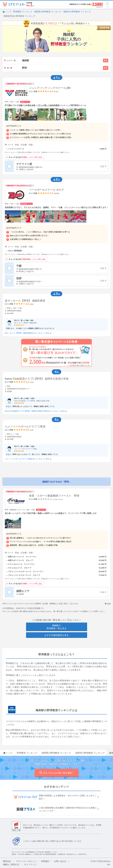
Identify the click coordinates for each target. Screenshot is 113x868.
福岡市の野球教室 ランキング (77, 12)
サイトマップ (30, 864)
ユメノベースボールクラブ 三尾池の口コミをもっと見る (28, 459)
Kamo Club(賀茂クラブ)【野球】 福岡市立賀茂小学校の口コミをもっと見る (36, 411)
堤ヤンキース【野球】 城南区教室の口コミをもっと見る (28, 333)
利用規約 (45, 861)
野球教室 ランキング (23, 12)
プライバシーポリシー (26, 861)
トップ (7, 12)
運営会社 (7, 861)
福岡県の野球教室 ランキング (48, 12)
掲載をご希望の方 (11, 864)
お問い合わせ (60, 861)
